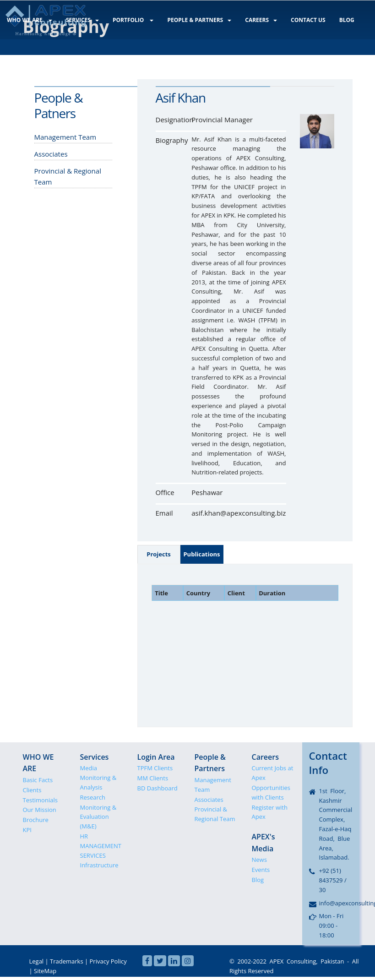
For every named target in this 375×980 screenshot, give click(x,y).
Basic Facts (38, 780)
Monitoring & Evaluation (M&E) (98, 817)
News (259, 860)
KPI (27, 830)
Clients (32, 790)
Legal (37, 961)
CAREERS (255, 19)
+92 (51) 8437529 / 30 (333, 880)
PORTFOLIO (130, 19)
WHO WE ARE (29, 19)
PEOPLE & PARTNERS (195, 19)
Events (261, 870)
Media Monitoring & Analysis (98, 778)
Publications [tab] (201, 554)
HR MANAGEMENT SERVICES (101, 846)
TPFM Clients (155, 768)
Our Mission (40, 810)
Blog (258, 880)
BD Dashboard (158, 788)
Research (93, 797)
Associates (209, 800)
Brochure (36, 820)
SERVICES (80, 19)
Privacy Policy (108, 961)
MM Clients (153, 778)
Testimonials (40, 800)
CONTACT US (300, 19)
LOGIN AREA (27, 57)
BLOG (338, 19)
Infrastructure (99, 865)
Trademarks (67, 961)
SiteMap (45, 971)
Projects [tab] (159, 554)
